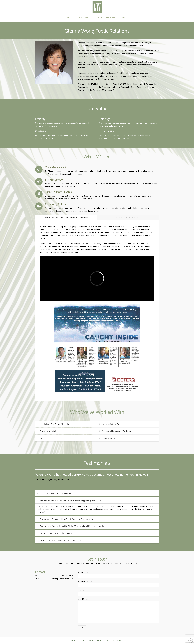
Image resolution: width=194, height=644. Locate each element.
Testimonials (109, 641)
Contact (119, 641)
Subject (118, 592)
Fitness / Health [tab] (108, 438)
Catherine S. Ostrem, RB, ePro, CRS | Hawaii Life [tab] (60, 540)
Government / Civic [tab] (48, 431)
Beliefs (81, 641)
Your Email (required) (118, 583)
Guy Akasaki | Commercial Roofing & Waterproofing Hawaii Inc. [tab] (67, 519)
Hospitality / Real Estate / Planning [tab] (55, 424)
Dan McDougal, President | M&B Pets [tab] (56, 533)
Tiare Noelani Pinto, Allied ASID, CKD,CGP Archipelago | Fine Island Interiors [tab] (73, 526)
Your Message (118, 601)
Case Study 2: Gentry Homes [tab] (128, 217)
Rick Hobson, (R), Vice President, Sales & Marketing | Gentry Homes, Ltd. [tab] (71, 500)
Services (90, 641)
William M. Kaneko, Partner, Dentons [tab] (56, 493)
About (74, 641)
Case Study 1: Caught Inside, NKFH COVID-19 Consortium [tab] (66, 217)
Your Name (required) (118, 575)
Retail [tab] (42, 438)
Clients (98, 641)
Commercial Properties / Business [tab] (116, 431)
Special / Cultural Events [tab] (112, 424)
